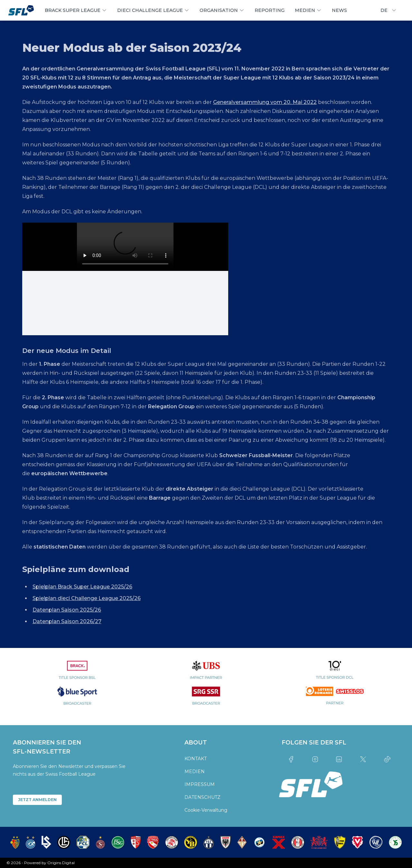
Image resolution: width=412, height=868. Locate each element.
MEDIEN (195, 771)
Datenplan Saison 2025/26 (67, 610)
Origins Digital (61, 863)
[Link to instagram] (315, 759)
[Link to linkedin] (339, 759)
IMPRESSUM (200, 784)
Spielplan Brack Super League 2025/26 (82, 587)
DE (389, 10)
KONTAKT (196, 759)
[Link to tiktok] (387, 759)
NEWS (339, 10)
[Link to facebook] (291, 759)
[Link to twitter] (363, 759)
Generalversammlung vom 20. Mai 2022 (265, 102)
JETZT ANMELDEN (37, 800)
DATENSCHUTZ (202, 797)
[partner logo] (77, 674)
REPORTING (270, 10)
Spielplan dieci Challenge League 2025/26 (87, 598)
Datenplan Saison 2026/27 (67, 621)
